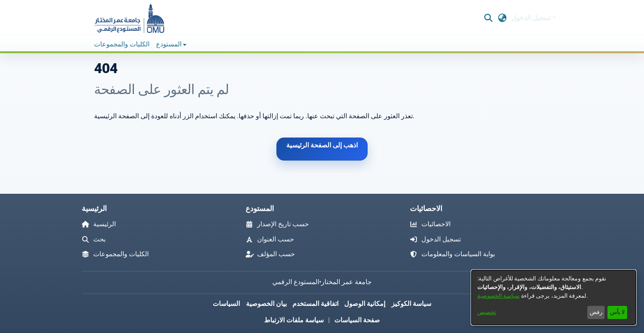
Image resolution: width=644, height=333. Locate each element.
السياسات (226, 304)
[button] (129, 18)
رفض (596, 312)
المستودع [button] (169, 44)
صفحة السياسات (357, 320)
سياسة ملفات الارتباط (294, 320)
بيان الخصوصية (266, 304)
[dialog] (554, 297)
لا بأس (617, 312)
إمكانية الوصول (365, 304)
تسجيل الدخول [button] (532, 18)
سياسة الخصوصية (498, 296)
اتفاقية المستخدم (315, 304)
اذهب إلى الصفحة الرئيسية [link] (322, 145)
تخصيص (487, 312)
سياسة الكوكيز (411, 304)
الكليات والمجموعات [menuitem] (122, 44)
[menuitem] (171, 44)
